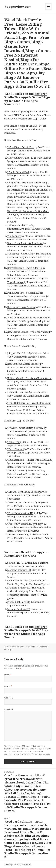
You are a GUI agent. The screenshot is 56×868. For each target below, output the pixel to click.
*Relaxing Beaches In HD (21, 502)
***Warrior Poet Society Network (25, 428)
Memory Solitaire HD (19, 609)
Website (9, 698)
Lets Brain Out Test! (18, 392)
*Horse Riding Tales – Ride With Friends (29, 158)
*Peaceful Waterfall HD (20, 524)
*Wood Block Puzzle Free (21, 147)
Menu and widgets (49, 10)
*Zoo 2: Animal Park (18, 172)
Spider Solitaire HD (18, 580)
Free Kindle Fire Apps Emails (25, 636)
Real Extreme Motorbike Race (23, 364)
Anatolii (31, 647)
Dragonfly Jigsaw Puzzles (21, 307)
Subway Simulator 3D (19, 225)
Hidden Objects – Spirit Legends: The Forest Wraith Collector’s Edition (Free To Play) (28, 211)
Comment (9, 709)
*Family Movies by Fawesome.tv (25, 470)
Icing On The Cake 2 (18, 353)
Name (8, 675)
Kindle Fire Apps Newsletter (21, 103)
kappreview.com (18, 7)
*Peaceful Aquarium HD (20, 513)
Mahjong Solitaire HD (19, 570)
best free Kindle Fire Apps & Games (26, 95)
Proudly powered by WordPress (18, 864)
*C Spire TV (14, 442)
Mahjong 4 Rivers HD (19, 588)
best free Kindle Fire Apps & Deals (26, 628)
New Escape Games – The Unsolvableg (28, 332)
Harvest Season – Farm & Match (25, 268)
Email (8, 686)
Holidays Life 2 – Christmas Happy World (29, 378)
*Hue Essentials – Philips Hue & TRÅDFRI (29, 460)
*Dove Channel (16, 449)
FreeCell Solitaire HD (19, 602)
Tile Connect (14, 236)
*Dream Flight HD (17, 492)
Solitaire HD (14, 563)
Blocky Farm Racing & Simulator (25, 243)
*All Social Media (17, 534)
